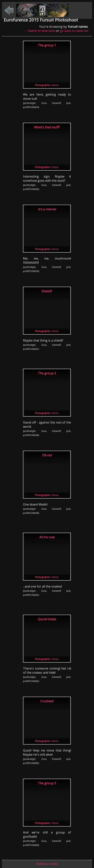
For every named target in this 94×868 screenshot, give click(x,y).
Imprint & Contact (47, 864)
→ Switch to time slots (40, 31)
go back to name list (74, 31)
